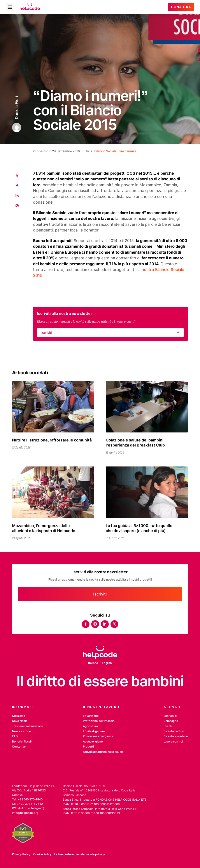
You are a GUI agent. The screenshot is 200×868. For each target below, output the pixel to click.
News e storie (21, 731)
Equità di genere (94, 731)
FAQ (15, 736)
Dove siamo (20, 721)
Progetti (88, 746)
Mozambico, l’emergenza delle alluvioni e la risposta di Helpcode (44, 528)
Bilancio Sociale (105, 151)
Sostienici (170, 716)
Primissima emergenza (98, 736)
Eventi (168, 726)
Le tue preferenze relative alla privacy (80, 854)
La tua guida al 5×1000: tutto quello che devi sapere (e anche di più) (139, 528)
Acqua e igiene (93, 741)
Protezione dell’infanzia (99, 721)
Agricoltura (90, 726)
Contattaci (19, 746)
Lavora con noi (173, 741)
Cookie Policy (42, 854)
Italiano (93, 663)
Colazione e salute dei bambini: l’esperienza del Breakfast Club (135, 443)
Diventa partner (174, 731)
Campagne (171, 721)
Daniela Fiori (17, 107)
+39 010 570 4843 (30, 799)
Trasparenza (127, 151)
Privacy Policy (21, 854)
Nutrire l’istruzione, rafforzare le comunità (52, 440)
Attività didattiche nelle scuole (103, 752)
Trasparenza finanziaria (28, 726)
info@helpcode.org (25, 813)
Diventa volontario (176, 736)
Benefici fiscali (22, 741)
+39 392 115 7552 (31, 804)
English (107, 663)
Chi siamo (19, 716)
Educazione (91, 716)
